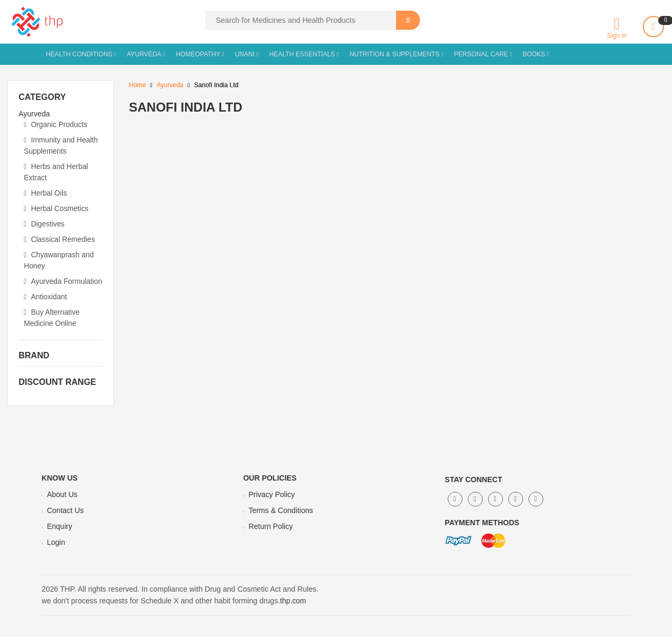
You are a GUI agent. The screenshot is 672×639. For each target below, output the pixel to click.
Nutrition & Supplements (394, 54)
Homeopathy (198, 54)
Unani (245, 54)
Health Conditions (79, 54)
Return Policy (270, 529)
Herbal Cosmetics (57, 205)
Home (138, 85)
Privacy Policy (271, 497)
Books (534, 54)
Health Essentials (302, 54)
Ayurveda (144, 54)
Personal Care (481, 54)
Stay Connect (474, 482)
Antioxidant (46, 301)
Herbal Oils (46, 190)
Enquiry (59, 529)
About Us (62, 497)
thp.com (293, 603)
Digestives (45, 220)
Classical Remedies (60, 235)
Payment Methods (482, 525)
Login (56, 545)
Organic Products (56, 124)
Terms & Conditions (280, 513)
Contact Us (65, 513)
